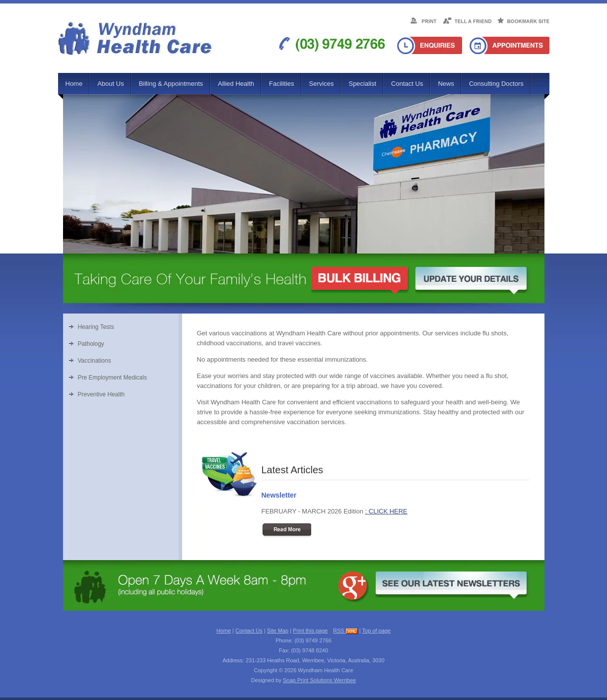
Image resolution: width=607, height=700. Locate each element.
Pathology (91, 344)
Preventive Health (101, 394)
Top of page (377, 631)
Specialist (362, 84)
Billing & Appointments (171, 84)
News (446, 84)
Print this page (310, 631)
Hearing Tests (96, 327)
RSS (345, 631)
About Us (110, 84)
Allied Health (236, 84)
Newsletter (279, 495)
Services (322, 84)
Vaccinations (95, 361)
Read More (286, 530)
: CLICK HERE (386, 511)
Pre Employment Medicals (112, 378)
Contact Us (407, 84)
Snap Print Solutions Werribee (319, 680)
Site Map (278, 631)
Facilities (282, 84)
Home (74, 84)
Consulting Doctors (496, 84)
